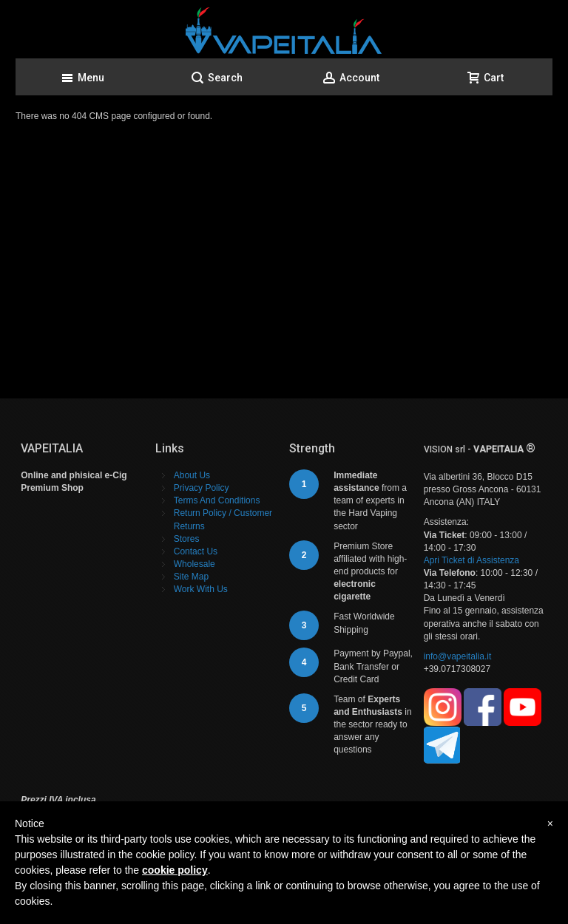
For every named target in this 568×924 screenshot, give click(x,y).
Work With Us (201, 589)
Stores (187, 539)
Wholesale (195, 564)
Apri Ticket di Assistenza (471, 560)
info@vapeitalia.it (458, 656)
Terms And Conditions (217, 500)
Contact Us (196, 551)
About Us (192, 475)
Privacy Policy (202, 488)
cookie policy (175, 870)
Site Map (191, 577)
